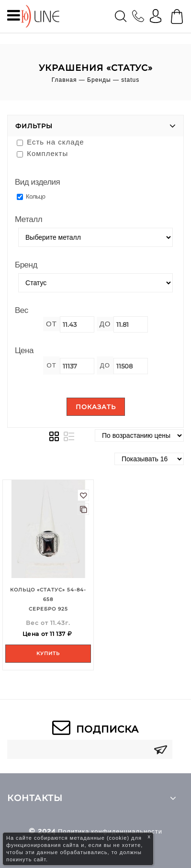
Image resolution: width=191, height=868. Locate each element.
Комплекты (42, 153)
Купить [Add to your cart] (48, 653)
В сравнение (83, 509)
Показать (96, 407)
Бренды (99, 80)
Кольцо (31, 196)
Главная (64, 80)
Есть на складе (51, 142)
